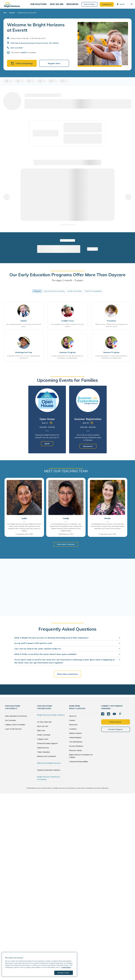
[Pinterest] (120, 716)
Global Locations (75, 736)
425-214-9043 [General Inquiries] (17, 50)
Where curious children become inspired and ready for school (111, 328)
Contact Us (105, 5)
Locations (73, 731)
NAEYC (24, 54)
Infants (24, 323)
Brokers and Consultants (47, 759)
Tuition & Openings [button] (22, 65)
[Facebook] (103, 716)
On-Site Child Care (44, 724)
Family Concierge (44, 737)
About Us (73, 719)
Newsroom (73, 727)
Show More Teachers (66, 547)
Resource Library (76, 753)
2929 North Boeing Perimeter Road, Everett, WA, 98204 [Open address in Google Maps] (34, 45)
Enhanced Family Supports (47, 746)
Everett (12, 15)
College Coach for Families (15, 727)
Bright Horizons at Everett (27, 15)
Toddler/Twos (67, 323)
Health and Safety (75, 293)
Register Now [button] (54, 65)
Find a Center (88, 5)
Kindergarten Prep (24, 355)
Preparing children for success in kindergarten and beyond (24, 360)
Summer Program (67, 355)
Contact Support (116, 732)
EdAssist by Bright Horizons (49, 766)
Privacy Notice (71, 791)
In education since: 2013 (107, 537)
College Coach (43, 742)
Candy (66, 521)
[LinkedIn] (109, 716)
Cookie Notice (80, 791)
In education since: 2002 (24, 537)
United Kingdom (75, 740)
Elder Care (41, 733)
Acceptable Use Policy (93, 791)
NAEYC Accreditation (93, 293)
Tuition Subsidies (44, 755)
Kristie (107, 521)
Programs (37, 293)
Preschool (111, 323)
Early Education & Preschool (16, 719)
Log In (119, 5)
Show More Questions (67, 677)
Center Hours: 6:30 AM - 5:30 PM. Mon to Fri (28, 40)
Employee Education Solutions (49, 773)
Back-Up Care (43, 729)
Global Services (43, 750)
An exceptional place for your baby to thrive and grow (24, 328)
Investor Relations (76, 749)
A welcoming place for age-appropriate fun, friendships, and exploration (67, 360)
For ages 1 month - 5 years (67, 282)
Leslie (24, 521)
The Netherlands (76, 744)
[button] (42, 5)
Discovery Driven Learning (54, 293)
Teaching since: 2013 (66, 537)
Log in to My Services (13, 731)
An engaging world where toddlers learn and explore (67, 328)
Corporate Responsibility (79, 764)
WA (5, 15)
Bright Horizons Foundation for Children (81, 758)
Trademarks (105, 791)
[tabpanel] (47, 422)
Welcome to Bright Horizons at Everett (36, 29)
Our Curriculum (10, 723)
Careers (72, 723)
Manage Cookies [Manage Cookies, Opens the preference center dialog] (63, 973)
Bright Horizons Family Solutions (51, 717)
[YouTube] (114, 716)
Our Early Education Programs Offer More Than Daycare (67, 277)
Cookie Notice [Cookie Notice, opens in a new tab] (66, 967)
